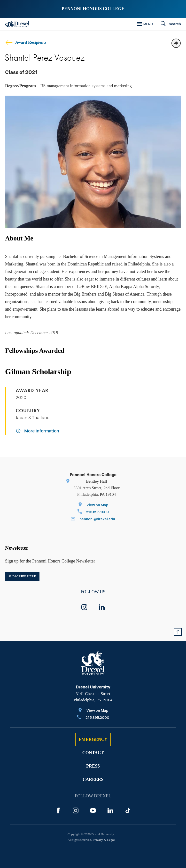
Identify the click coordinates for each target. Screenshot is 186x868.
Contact (93, 753)
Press (93, 766)
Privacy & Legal (104, 840)
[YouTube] (93, 810)
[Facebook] (58, 810)
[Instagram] (76, 810)
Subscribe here (22, 576)
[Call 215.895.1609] (93, 512)
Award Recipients (26, 42)
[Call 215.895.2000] (93, 718)
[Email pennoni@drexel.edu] (93, 519)
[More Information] (37, 431)
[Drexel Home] (17, 24)
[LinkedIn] (110, 810)
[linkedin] (102, 607)
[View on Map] (93, 505)
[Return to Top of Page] (178, 632)
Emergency (93, 739)
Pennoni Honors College (93, 9)
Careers (93, 779)
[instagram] (84, 607)
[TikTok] (128, 810)
